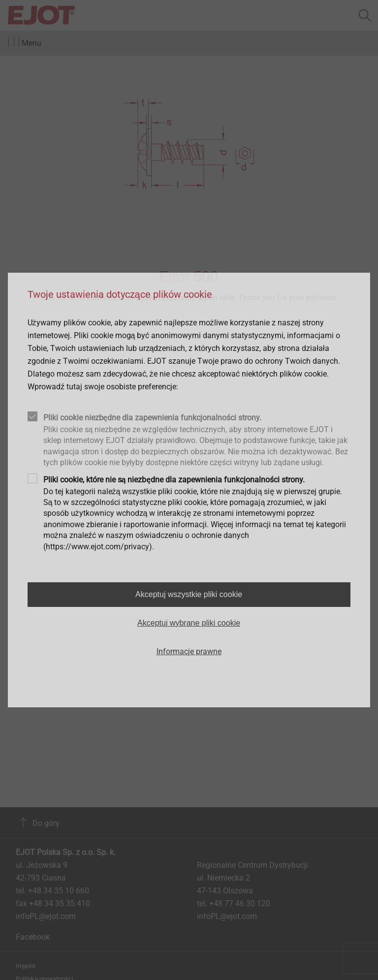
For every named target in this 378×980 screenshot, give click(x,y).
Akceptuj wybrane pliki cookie (189, 623)
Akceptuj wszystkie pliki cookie (189, 594)
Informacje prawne (189, 651)
